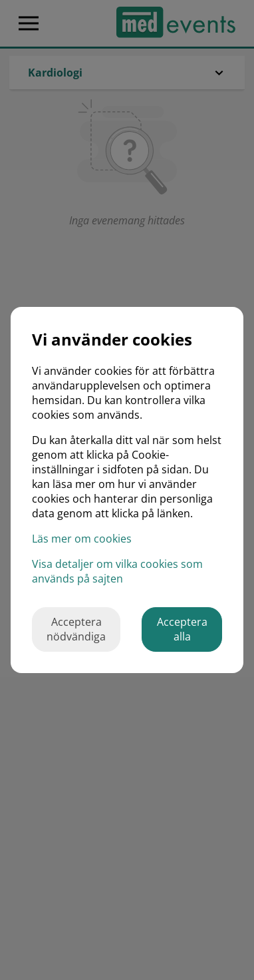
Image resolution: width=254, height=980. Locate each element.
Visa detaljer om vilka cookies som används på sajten (117, 571)
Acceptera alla (182, 629)
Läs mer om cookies (82, 539)
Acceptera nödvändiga (76, 629)
